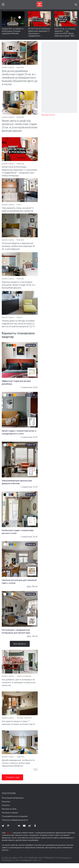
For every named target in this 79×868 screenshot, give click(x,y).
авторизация (18, 803)
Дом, (29, 589)
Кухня (19, 207)
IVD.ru (9, 837)
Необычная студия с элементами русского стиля (20, 535)
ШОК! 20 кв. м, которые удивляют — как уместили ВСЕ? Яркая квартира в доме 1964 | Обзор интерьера (65, 33)
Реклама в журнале (10, 817)
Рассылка (6, 806)
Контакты (6, 810)
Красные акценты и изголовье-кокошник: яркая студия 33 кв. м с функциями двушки (19, 288)
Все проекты (20, 647)
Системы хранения (24, 722)
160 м (35, 639)
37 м (35, 490)
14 (34, 330)
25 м (35, 390)
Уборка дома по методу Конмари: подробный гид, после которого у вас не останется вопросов (18, 327)
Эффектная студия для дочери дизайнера (20, 385)
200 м (35, 589)
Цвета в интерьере (24, 680)
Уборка (19, 320)
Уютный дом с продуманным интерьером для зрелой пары (20, 634)
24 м (35, 440)
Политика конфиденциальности (15, 825)
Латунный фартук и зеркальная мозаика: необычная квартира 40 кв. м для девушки (18, 249)
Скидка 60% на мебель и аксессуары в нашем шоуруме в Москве (13, 31)
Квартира (20, 68)
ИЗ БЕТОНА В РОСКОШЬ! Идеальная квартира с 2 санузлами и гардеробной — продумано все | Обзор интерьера (39, 35)
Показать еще (12, 782)
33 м (35, 540)
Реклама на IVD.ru (48, 115)
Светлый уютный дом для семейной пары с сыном (20, 585)
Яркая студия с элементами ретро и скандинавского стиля (20, 435)
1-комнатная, (26, 390)
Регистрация (7, 803)
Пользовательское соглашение (15, 821)
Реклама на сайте (9, 814)
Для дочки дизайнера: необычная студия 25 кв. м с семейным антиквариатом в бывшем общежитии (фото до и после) (20, 78)
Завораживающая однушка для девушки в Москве (20, 485)
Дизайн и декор (8, 68)
